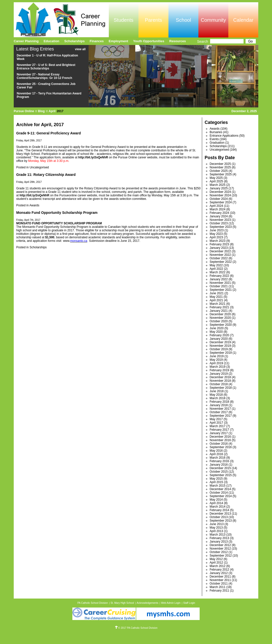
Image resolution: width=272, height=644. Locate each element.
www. (67, 241)
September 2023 (221, 227)
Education (52, 41)
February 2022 (219, 276)
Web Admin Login (171, 603)
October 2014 (219, 493)
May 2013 (216, 528)
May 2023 (216, 234)
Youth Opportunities (149, 41)
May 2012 (216, 559)
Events (214, 139)
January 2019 (219, 374)
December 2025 (220, 164)
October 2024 (219, 199)
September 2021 (221, 290)
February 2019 (219, 370)
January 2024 (219, 216)
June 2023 (217, 230)
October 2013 (219, 517)
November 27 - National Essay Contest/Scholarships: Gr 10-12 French (44, 76)
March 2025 (217, 185)
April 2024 (216, 206)
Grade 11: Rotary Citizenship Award (46, 175)
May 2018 (216, 395)
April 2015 (216, 482)
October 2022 (219, 258)
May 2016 (216, 451)
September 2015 (221, 475)
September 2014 (221, 496)
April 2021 (216, 300)
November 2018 (220, 381)
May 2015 (216, 479)
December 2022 (220, 251)
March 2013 (217, 535)
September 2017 (221, 416)
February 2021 (219, 307)
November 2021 (220, 283)
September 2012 (221, 556)
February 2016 (219, 461)
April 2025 (216, 181)
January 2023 (219, 248)
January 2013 (219, 542)
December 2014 (220, 489)
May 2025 (216, 178)
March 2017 (217, 426)
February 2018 (219, 402)
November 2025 (220, 167)
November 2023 (220, 220)
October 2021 (219, 286)
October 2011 (219, 584)
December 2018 (220, 377)
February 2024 (219, 213)
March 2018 (217, 398)
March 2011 (217, 587)
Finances (97, 41)
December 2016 (220, 437)
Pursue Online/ (61, 20)
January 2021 (219, 311)
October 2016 (219, 444)
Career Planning (26, 41)
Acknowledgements (148, 603)
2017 (60, 111)
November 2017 (220, 409)
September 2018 (221, 388)
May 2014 (216, 500)
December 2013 (220, 514)
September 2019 (221, 353)
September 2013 (221, 521)
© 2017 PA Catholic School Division (136, 628)
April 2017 (216, 423)
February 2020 (219, 335)
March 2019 (217, 367)
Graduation (217, 143)
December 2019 (220, 342)
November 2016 (220, 440)
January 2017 (219, 433)
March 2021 (217, 304)
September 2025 (221, 174)
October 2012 (219, 552)
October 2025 (219, 171)
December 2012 (220, 545)
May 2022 (216, 265)
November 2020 (220, 318)
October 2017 (219, 412)
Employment (119, 41)
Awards (34, 205)
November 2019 (220, 346)
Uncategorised (39, 167)
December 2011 (220, 577)
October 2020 (219, 321)
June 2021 (217, 293)
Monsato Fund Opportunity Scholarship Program (57, 213)
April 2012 (216, 563)
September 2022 (221, 262)
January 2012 (219, 573)
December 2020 (220, 314)
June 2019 (217, 356)
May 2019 (216, 360)
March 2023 (217, 241)
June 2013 (217, 524)
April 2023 (216, 237)
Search (203, 41)
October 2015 (219, 472)
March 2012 (217, 566)
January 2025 (219, 188)
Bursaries (216, 132)
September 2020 (221, 325)
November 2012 (220, 549)
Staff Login (189, 603)
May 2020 (216, 332)
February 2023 (219, 244)
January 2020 (219, 339)
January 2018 (219, 405)
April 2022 (216, 269)
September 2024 (221, 202)
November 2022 (220, 255)
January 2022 (219, 279)
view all (80, 49)
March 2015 (217, 486)
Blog (41, 111)
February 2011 (219, 591)
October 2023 (219, 223)
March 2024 (217, 209)
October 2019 (219, 349)
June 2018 (217, 391)
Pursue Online (24, 111)
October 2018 (219, 384)
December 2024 (220, 192)
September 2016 (221, 447)
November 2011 (220, 580)
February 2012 (219, 570)
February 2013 (219, 538)
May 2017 (216, 419)
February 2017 (219, 430)
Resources (177, 41)
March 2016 (217, 458)
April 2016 (216, 454)
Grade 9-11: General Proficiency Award (49, 133)
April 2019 (216, 363)
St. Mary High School (122, 603)
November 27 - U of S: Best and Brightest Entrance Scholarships (46, 67)
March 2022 (217, 272)
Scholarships (38, 247)
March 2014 (217, 507)
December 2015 (220, 468)
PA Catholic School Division (93, 603)
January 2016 (219, 465)
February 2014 (219, 510)
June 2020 (217, 328)
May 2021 (216, 297)
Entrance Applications (224, 136)
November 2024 (220, 195)
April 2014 (216, 503)
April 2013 (216, 531)
